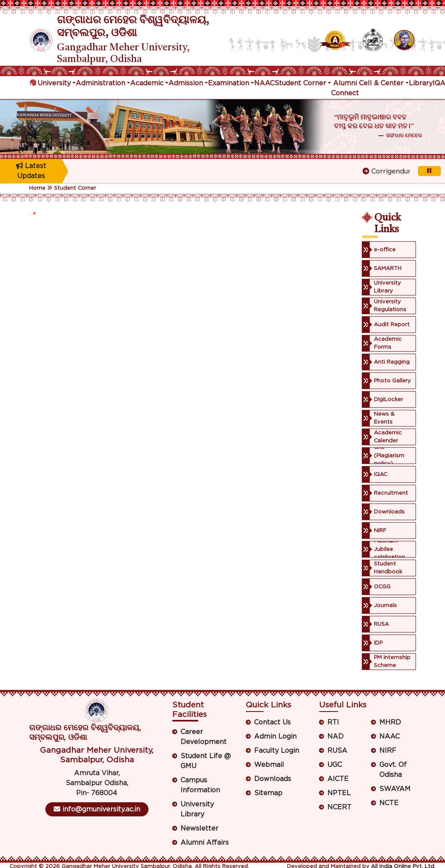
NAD (335, 737)
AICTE (338, 779)
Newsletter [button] (199, 828)
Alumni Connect (345, 88)
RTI (333, 722)
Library (421, 83)
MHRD (390, 722)
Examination (229, 83)
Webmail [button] (269, 765)
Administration (100, 83)
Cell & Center (381, 83)
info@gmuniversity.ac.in (97, 809)
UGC (335, 765)
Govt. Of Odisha (393, 770)
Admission (186, 83)
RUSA (337, 751)
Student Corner (300, 83)
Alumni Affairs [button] (205, 843)
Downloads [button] (273, 779)
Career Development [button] (204, 737)
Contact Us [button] (272, 722)
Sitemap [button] (268, 793)
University (54, 83)
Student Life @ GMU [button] (206, 761)
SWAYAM (395, 789)
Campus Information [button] (200, 785)
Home (37, 188)
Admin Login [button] (275, 737)
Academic (147, 83)
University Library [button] (197, 809)
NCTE (389, 803)
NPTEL (339, 793)
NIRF (388, 751)
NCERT (339, 807)
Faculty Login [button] (277, 751)
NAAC (264, 83)
